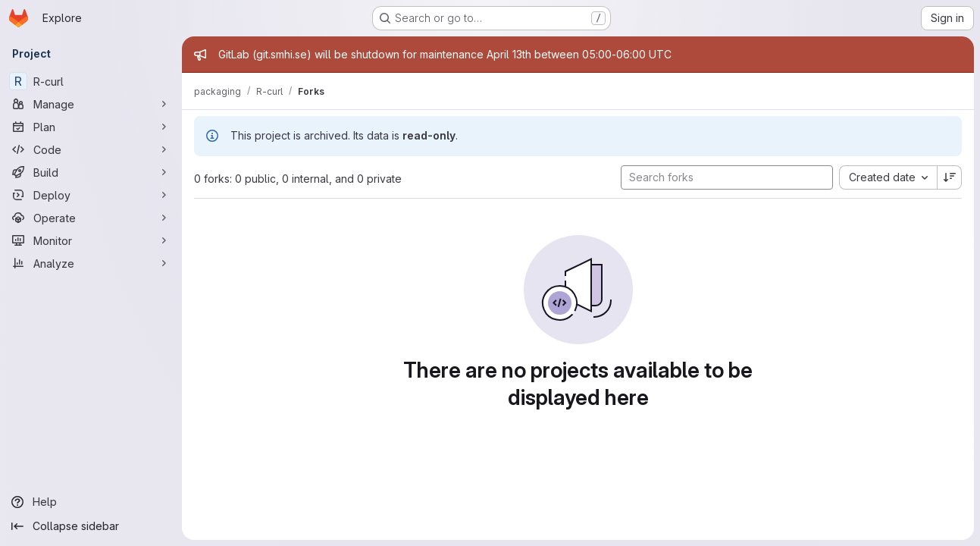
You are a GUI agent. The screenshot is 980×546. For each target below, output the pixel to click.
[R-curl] (91, 81)
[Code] (91, 149)
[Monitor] (91, 240)
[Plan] (91, 127)
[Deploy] (91, 195)
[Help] (91, 502)
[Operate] (91, 218)
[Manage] (91, 104)
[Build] (91, 172)
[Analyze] (91, 263)
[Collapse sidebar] (91, 526)
